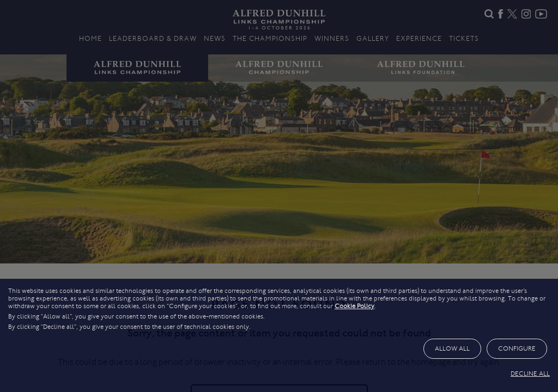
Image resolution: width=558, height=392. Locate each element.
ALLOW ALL (452, 348)
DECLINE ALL (530, 373)
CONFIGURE (517, 348)
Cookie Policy (354, 306)
